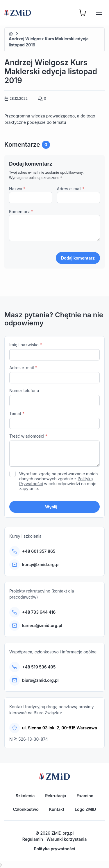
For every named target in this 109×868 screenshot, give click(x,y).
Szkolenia (25, 796)
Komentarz (21, 212)
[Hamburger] (99, 13)
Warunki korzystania (67, 839)
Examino (85, 796)
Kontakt (57, 809)
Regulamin (33, 839)
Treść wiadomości (54, 451)
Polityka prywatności (55, 849)
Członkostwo (26, 809)
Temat (54, 420)
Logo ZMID (85, 809)
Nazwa (17, 189)
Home (11, 34)
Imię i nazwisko (54, 351)
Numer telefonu (54, 397)
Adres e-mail (71, 189)
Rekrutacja (56, 796)
